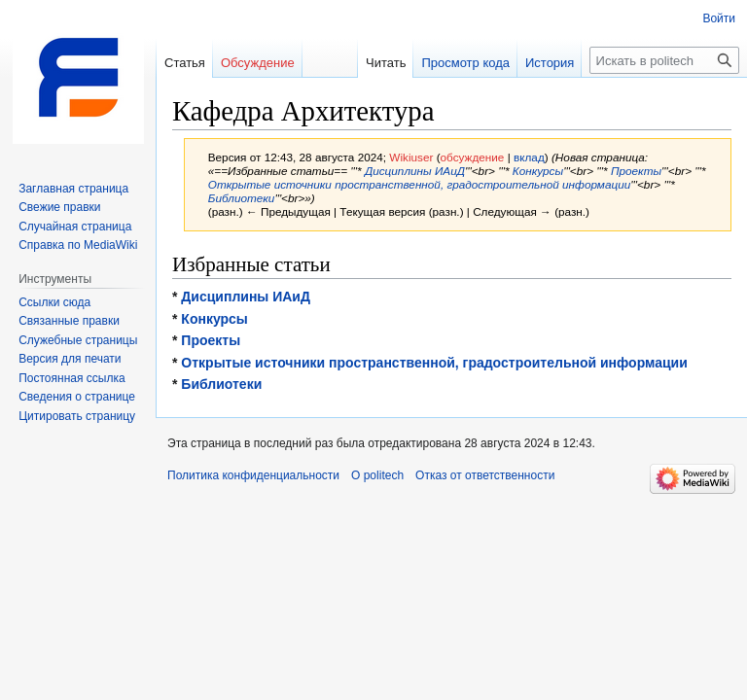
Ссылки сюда (54, 302)
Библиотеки (242, 198)
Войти (719, 18)
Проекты (636, 171)
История (550, 63)
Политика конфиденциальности (253, 475)
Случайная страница (75, 227)
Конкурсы (538, 171)
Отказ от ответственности (485, 475)
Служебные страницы (78, 340)
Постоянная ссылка (71, 378)
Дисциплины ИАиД (415, 171)
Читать (386, 63)
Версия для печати (70, 359)
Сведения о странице (77, 397)
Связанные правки (69, 321)
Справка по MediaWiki (78, 245)
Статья (185, 63)
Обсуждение (258, 63)
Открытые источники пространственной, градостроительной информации (420, 184)
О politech (377, 475)
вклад (529, 157)
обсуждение (473, 157)
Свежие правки (59, 207)
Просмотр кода (465, 63)
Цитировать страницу (77, 416)
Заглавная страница (73, 189)
